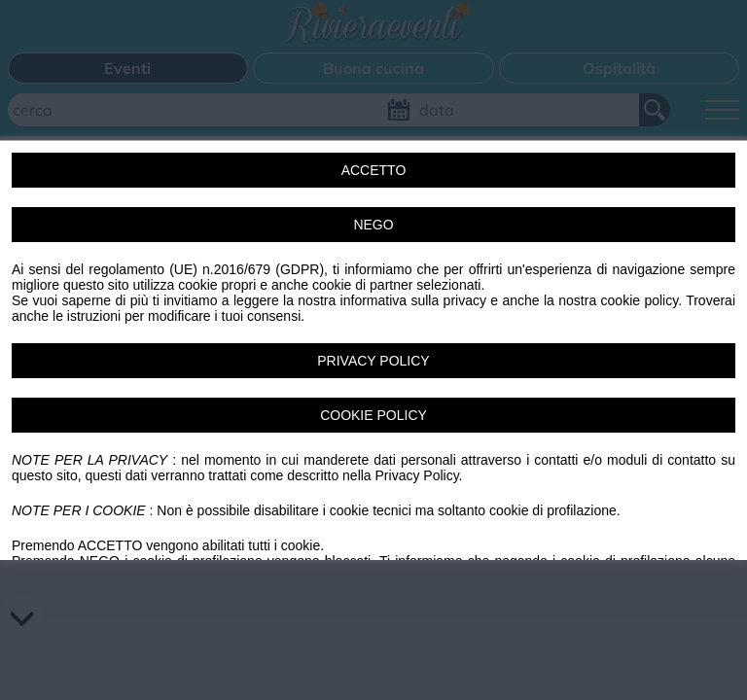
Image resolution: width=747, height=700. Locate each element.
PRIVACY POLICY (373, 361)
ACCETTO (374, 170)
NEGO (373, 225)
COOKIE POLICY (373, 415)
